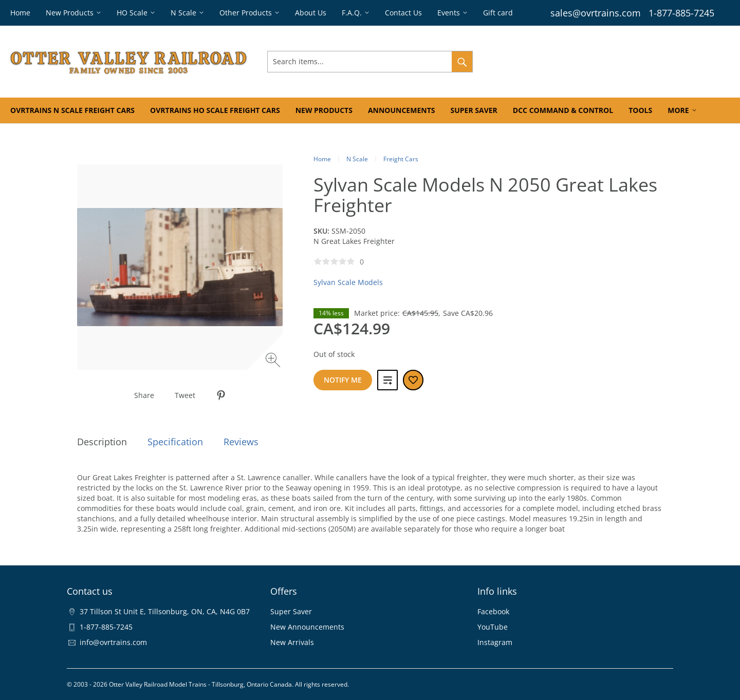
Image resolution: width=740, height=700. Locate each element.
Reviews (241, 442)
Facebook (493, 611)
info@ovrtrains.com (113, 642)
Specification (175, 442)
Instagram (495, 642)
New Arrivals (292, 642)
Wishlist (615, 61)
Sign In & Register (526, 61)
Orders (579, 61)
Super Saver (291, 611)
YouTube (493, 627)
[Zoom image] (274, 361)
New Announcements (307, 627)
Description (102, 442)
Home (322, 159)
